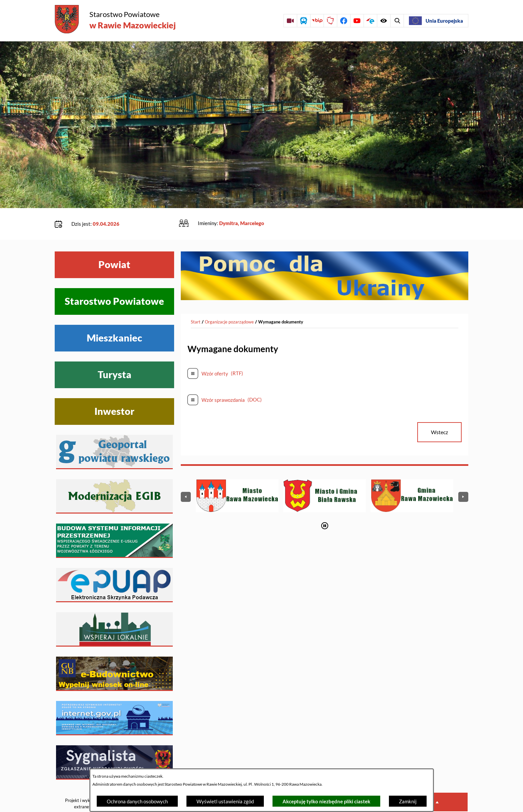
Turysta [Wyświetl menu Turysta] (115, 354)
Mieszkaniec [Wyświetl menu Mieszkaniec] (114, 317)
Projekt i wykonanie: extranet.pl (84, 783)
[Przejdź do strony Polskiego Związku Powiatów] (330, 21)
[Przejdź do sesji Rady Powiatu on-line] (290, 21)
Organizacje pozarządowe (229, 301)
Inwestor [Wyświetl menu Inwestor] (114, 391)
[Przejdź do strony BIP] (317, 21)
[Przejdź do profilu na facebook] (344, 21)
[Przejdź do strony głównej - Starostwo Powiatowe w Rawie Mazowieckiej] (115, 20)
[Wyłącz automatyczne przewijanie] (325, 505)
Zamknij (408, 801)
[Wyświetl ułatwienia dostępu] (397, 21)
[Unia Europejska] (436, 21)
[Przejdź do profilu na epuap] (370, 21)
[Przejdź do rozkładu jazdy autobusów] (304, 21)
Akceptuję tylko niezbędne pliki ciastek (326, 801)
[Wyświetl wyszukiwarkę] (384, 21)
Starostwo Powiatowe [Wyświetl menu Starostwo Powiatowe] (114, 281)
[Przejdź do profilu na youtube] (357, 21)
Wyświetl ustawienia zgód (225, 801)
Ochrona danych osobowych (137, 801)
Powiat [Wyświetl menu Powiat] (114, 244)
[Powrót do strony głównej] (196, 301)
